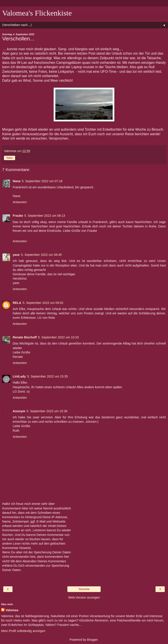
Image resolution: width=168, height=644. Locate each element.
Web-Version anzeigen (84, 597)
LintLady (19, 376)
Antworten (20, 202)
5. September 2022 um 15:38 (47, 411)
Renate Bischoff (25, 337)
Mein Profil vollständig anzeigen (23, 631)
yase (16, 255)
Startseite (84, 589)
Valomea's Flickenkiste (37, 13)
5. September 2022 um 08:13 (45, 216)
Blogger (92, 640)
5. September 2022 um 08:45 (41, 255)
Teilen (10, 158)
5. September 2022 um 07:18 (42, 181)
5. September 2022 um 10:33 (58, 337)
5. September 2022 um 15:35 (47, 376)
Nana (17, 181)
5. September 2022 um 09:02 (43, 303)
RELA (17, 303)
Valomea (12, 610)
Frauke (18, 216)
